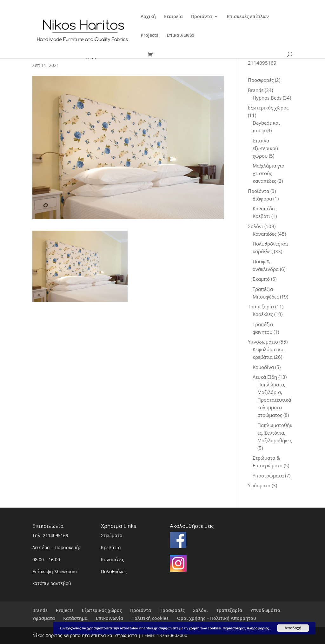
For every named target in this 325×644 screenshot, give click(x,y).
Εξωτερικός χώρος (102, 610)
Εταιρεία (173, 17)
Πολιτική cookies (150, 618)
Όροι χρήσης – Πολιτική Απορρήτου (216, 618)
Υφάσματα (44, 618)
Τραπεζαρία (229, 610)
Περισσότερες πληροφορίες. (246, 628)
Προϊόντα (202, 17)
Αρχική (148, 17)
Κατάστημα (75, 618)
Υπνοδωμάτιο (265, 610)
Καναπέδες (113, 559)
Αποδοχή (293, 628)
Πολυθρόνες (114, 572)
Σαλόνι (200, 610)
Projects (149, 36)
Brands (40, 610)
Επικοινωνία (180, 36)
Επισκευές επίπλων (248, 17)
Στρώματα (112, 535)
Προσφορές (172, 610)
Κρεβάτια (111, 547)
